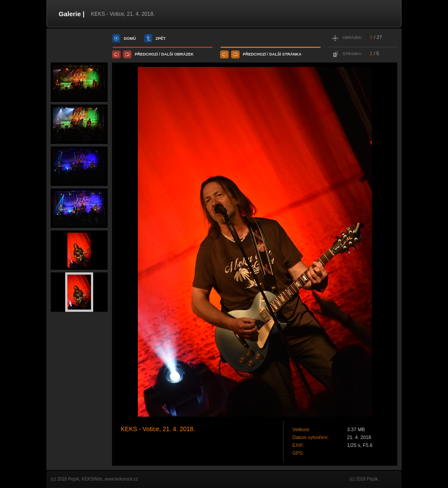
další (167, 54)
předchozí (146, 54)
